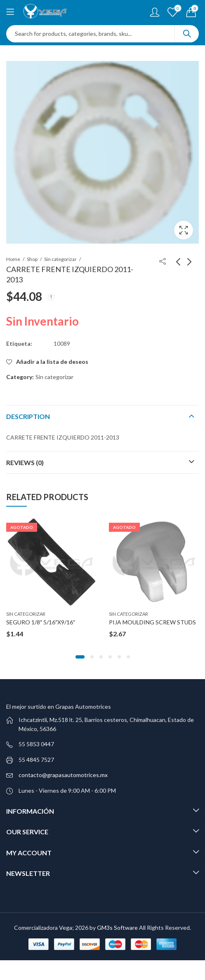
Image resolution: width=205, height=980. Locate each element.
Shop (32, 259)
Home (13, 259)
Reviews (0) (25, 462)
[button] (80, 657)
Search (187, 34)
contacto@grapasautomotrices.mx (63, 775)
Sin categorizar (60, 259)
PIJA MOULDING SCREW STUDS (152, 622)
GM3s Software (118, 928)
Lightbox (184, 230)
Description (28, 416)
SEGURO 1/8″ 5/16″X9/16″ (41, 622)
